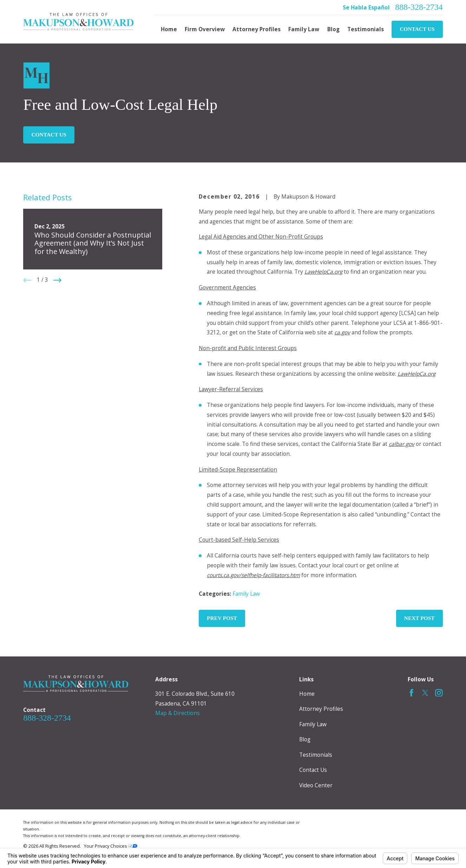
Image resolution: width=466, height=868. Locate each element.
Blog (305, 739)
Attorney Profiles (321, 709)
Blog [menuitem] (333, 29)
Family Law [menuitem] (304, 29)
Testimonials (316, 755)
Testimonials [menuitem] (366, 29)
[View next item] (57, 280)
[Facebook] (412, 693)
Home (307, 694)
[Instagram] (439, 693)
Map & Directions (178, 713)
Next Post (419, 618)
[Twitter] (425, 693)
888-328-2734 (419, 7)
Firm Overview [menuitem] (205, 29)
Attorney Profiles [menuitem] (257, 29)
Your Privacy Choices (111, 846)
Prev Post (222, 618)
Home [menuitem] (169, 29)
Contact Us (417, 29)
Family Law (246, 594)
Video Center (316, 785)
